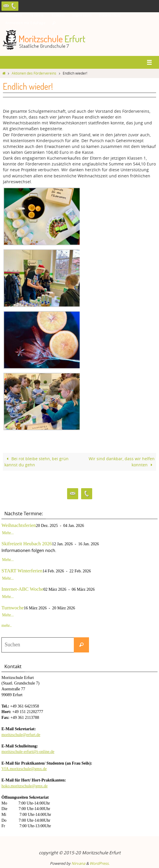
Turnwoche (13, 608)
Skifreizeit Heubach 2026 (27, 544)
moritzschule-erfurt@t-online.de (28, 752)
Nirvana (78, 863)
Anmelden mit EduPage (25, 23)
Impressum (82, 15)
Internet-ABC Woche (22, 589)
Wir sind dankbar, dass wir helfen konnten (122, 462)
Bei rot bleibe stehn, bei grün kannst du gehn (36, 462)
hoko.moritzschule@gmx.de (25, 786)
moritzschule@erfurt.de (21, 735)
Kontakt (58, 15)
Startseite (14, 15)
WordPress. (99, 863)
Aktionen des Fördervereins (34, 73)
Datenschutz (110, 15)
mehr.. (7, 626)
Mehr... (8, 533)
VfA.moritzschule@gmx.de (24, 769)
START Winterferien (22, 571)
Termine (37, 15)
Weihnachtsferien (19, 525)
